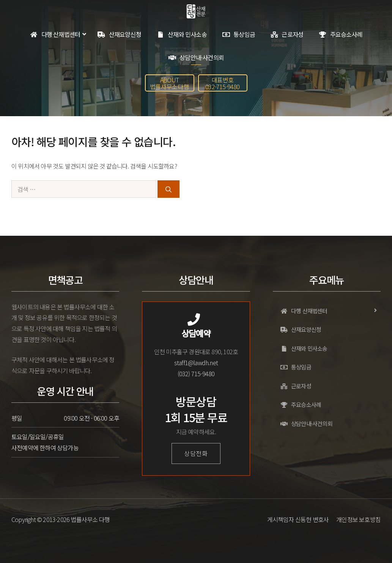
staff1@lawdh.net (196, 363)
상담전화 (196, 453)
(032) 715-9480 (196, 374)
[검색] (168, 189)
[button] (170, 83)
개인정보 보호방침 (358, 519)
